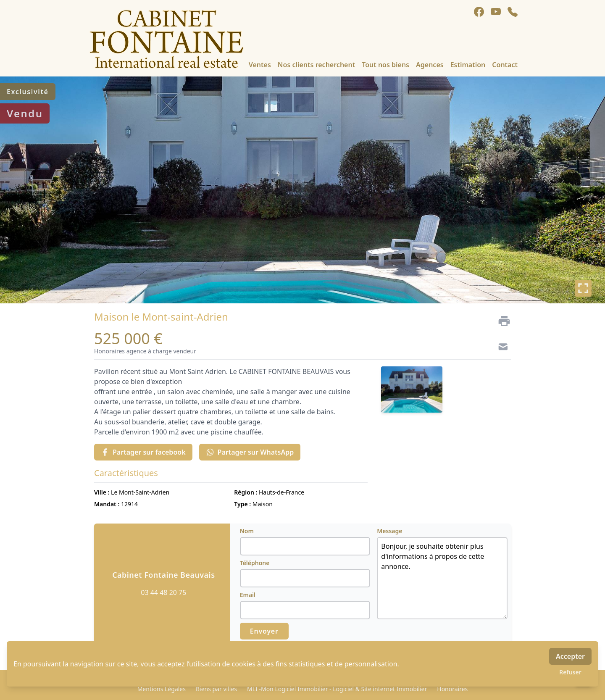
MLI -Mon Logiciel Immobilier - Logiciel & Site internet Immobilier (337, 689)
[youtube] (496, 12)
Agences (430, 65)
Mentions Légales (162, 689)
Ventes (260, 65)
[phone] (513, 12)
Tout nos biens (385, 65)
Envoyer (264, 631)
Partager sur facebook (143, 452)
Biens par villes (216, 689)
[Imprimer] (501, 321)
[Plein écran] (583, 288)
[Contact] (501, 348)
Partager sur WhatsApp (250, 452)
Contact (505, 65)
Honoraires (452, 689)
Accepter (570, 656)
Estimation (468, 65)
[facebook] (479, 12)
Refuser (570, 672)
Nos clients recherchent (316, 65)
